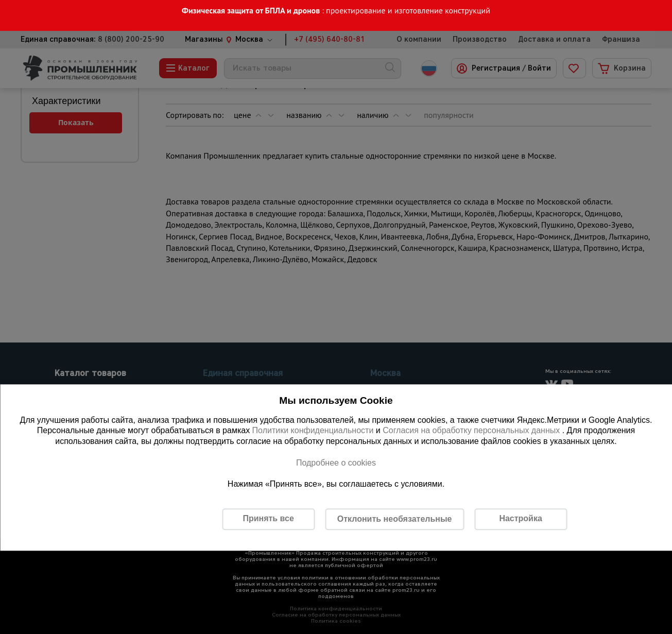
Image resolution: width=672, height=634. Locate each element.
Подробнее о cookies (336, 463)
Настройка (520, 519)
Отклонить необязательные (395, 519)
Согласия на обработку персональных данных (472, 431)
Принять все (268, 519)
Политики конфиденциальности (313, 431)
